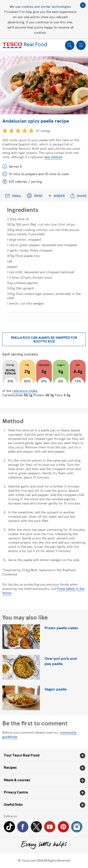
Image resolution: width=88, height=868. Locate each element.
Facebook (23, 827)
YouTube (50, 827)
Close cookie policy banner (83, 5)
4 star (25, 131)
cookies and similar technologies (46, 6)
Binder (57, 196)
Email (13, 196)
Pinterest (63, 827)
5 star (31, 131)
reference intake (25, 391)
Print (35, 196)
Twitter (36, 827)
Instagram (77, 827)
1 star (5, 131)
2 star (11, 131)
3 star (18, 131)
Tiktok (9, 827)
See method (53, 157)
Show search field (70, 45)
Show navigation (81, 45)
